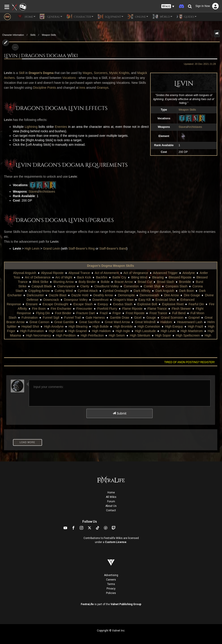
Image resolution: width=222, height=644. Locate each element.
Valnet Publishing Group (126, 604)
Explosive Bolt (147, 304)
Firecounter (84, 309)
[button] (168, 6)
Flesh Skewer (181, 309)
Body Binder (87, 282)
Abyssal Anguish (25, 273)
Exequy (103, 304)
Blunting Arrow (64, 282)
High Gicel (56, 331)
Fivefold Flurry (107, 309)
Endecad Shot (165, 300)
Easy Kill (145, 300)
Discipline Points (45, 88)
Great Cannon (39, 322)
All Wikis (111, 497)
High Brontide (123, 326)
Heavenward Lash (190, 322)
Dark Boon (187, 291)
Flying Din (43, 313)
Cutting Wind (64, 291)
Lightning (31, 127)
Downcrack (51, 300)
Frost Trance (158, 313)
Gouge (151, 318)
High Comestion (149, 326)
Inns (82, 88)
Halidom (166, 322)
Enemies (61, 127)
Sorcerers (101, 73)
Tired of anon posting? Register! (190, 362)
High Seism (117, 335)
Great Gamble (64, 322)
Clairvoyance (66, 286)
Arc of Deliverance (38, 277)
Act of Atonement (107, 273)
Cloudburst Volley (106, 286)
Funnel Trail (72, 318)
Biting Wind (139, 277)
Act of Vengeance (136, 273)
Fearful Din (196, 304)
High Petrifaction (92, 335)
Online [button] (138, 17)
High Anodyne (54, 326)
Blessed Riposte (180, 277)
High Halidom (101, 331)
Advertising (111, 575)
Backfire (102, 277)
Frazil (104, 313)
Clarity (85, 286)
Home (111, 492)
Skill (22, 73)
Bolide (105, 282)
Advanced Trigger (165, 273)
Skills (33, 35)
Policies (111, 593)
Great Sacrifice (89, 322)
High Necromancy (38, 335)
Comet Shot (152, 286)
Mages (87, 73)
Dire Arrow (172, 295)
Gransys (102, 88)
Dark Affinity (142, 291)
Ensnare (32, 304)
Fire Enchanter (61, 309)
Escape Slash (83, 304)
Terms (111, 584)
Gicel (138, 318)
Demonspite (126, 295)
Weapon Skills (49, 35)
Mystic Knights (119, 73)
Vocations (69, 78)
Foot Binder (63, 313)
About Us (111, 506)
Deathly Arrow (103, 295)
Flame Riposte (132, 309)
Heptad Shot (30, 326)
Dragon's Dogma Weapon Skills (111, 266)
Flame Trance (157, 309)
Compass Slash (176, 286)
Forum (111, 501)
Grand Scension (172, 318)
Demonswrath (149, 295)
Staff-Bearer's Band (113, 248)
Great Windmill (145, 322)
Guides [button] (187, 17)
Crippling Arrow (39, 291)
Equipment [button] (111, 17)
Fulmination (30, 318)
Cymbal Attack (88, 291)
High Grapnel (78, 331)
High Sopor (163, 335)
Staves (183, 127)
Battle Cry (119, 277)
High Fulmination (32, 331)
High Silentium (140, 335)
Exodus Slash (123, 304)
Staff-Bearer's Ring (82, 248)
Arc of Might (64, 277)
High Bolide (100, 326)
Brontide (185, 282)
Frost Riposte (135, 313)
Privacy (111, 589)
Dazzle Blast (58, 295)
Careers (111, 580)
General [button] (51, 17)
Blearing (158, 277)
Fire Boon (39, 309)
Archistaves (195, 127)
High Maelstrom (192, 331)
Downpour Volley (76, 300)
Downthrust (101, 300)
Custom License (116, 542)
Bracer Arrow (124, 282)
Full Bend (179, 313)
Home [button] (26, 17)
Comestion (131, 286)
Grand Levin (51, 248)
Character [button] (80, 17)
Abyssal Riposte (52, 273)
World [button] (162, 17)
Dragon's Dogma (41, 73)
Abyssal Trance (79, 273)
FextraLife (87, 604)
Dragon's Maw (123, 300)
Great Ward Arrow (117, 322)
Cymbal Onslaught (116, 291)
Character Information (13, 35)
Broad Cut (145, 282)
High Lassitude (145, 331)
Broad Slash (165, 282)
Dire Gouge (192, 295)
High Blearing (78, 326)
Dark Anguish (165, 291)
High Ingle (123, 331)
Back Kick (84, 277)
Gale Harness (95, 318)
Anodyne (189, 273)
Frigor (117, 313)
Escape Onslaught (55, 304)
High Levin (32, 248)
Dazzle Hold (80, 295)
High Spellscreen (188, 335)
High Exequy (174, 326)
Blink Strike (41, 282)
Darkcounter (35, 295)
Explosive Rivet (173, 304)
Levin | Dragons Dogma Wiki (41, 56)
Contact (111, 510)
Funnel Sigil (51, 318)
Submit (119, 413)
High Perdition (66, 335)
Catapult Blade (42, 286)
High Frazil (195, 326)
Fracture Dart (85, 313)
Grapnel (194, 318)
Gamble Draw (120, 318)
